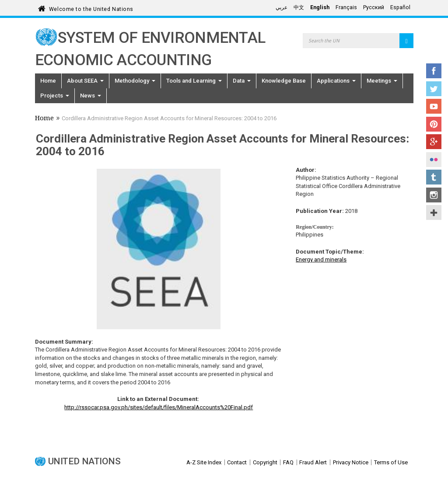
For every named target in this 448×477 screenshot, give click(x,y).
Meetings (382, 81)
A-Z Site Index (204, 462)
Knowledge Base (284, 81)
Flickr (434, 160)
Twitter (434, 89)
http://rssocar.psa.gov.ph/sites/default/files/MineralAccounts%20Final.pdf (159, 407)
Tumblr (434, 177)
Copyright (265, 462)
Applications (336, 81)
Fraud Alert (313, 462)
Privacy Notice (351, 462)
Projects (55, 96)
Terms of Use (391, 462)
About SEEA (85, 81)
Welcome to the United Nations (91, 8)
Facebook (434, 71)
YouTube (434, 106)
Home (48, 81)
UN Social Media (434, 212)
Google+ (434, 142)
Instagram (434, 195)
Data (242, 81)
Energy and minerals (321, 259)
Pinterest (434, 124)
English (320, 7)
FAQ (288, 462)
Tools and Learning (194, 81)
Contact (237, 462)
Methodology (135, 81)
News (91, 96)
